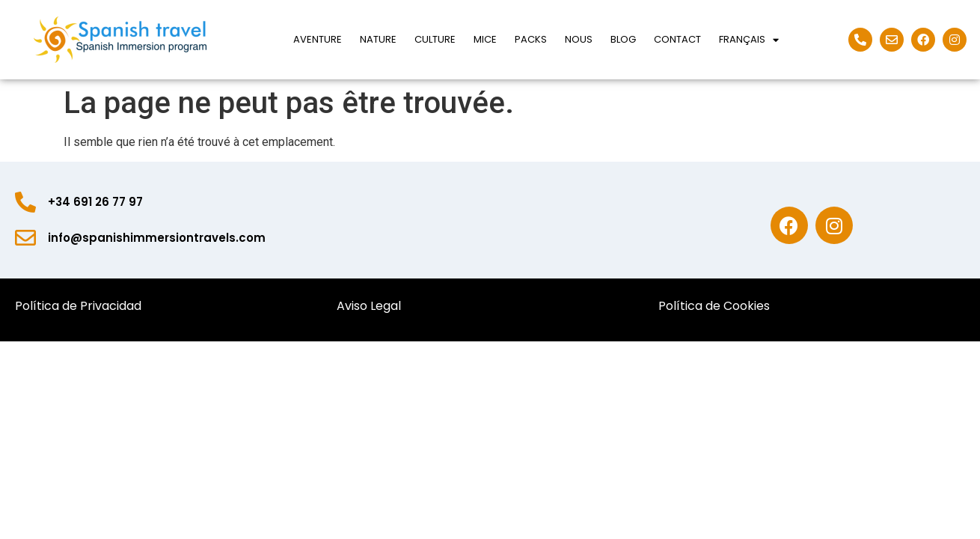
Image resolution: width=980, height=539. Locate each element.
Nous (579, 39)
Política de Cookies (717, 306)
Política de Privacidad (80, 306)
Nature (378, 39)
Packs (531, 39)
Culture (435, 39)
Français (749, 40)
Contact (677, 39)
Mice (485, 39)
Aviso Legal (369, 306)
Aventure (318, 39)
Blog (623, 39)
